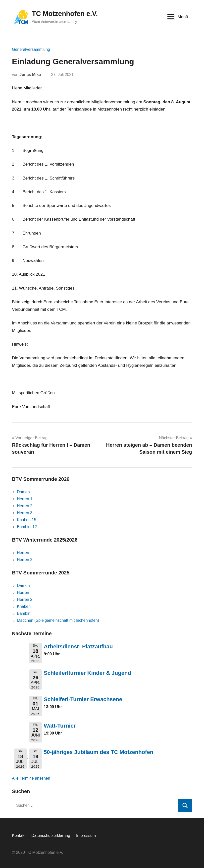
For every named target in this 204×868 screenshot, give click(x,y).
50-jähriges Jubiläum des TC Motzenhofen (99, 752)
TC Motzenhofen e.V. (66, 14)
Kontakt (19, 836)
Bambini (24, 613)
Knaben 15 (26, 520)
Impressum (86, 836)
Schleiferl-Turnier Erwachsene (83, 699)
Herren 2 (25, 506)
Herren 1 (25, 499)
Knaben (24, 606)
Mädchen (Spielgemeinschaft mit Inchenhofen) (58, 620)
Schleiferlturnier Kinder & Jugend (87, 673)
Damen (23, 492)
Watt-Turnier (60, 726)
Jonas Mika (30, 75)
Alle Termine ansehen (31, 778)
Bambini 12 (27, 527)
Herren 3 (25, 513)
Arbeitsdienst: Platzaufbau (78, 647)
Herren (23, 553)
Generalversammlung (31, 49)
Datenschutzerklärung (51, 836)
